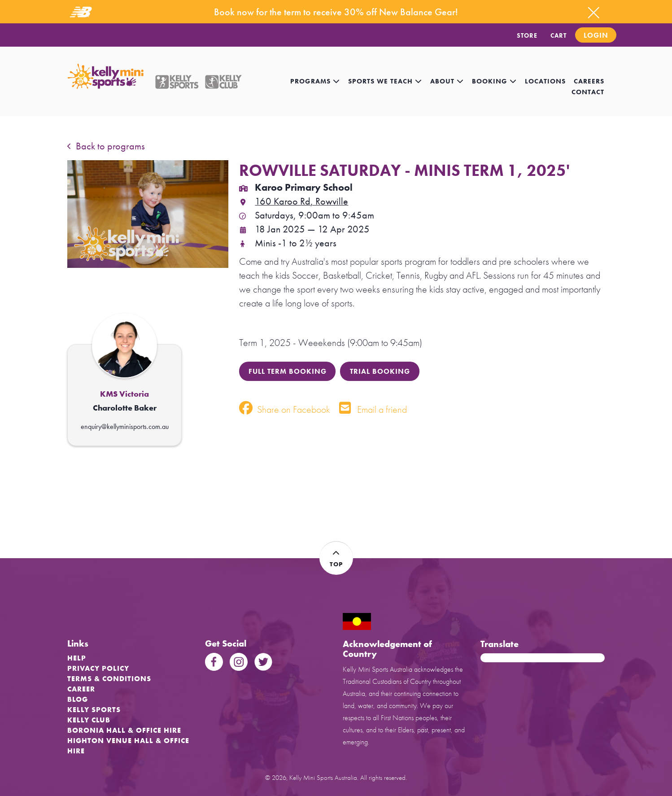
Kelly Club (89, 720)
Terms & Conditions (109, 679)
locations (545, 81)
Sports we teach (385, 81)
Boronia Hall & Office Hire (124, 730)
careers (589, 81)
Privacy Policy (98, 668)
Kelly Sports (94, 710)
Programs (315, 81)
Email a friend (373, 409)
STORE (527, 35)
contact (588, 92)
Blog (78, 699)
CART (559, 35)
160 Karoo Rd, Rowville (294, 201)
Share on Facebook (285, 409)
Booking (494, 81)
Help (77, 658)
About (447, 81)
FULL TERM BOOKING (288, 371)
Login (596, 35)
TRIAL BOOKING (380, 371)
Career (81, 689)
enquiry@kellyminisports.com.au (125, 426)
